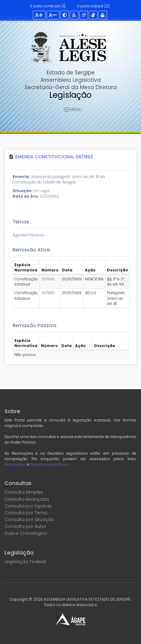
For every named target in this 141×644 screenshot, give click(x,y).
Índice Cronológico (26, 533)
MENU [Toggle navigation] (72, 110)
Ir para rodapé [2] (93, 6)
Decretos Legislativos (49, 464)
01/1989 (48, 279)
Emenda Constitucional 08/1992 (54, 157)
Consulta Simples (24, 492)
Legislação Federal (25, 562)
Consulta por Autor (25, 526)
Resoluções (15, 464)
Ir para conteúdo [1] (48, 6)
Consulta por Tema (26, 513)
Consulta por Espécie (28, 506)
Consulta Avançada (27, 499)
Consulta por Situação (29, 520)
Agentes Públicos (29, 235)
